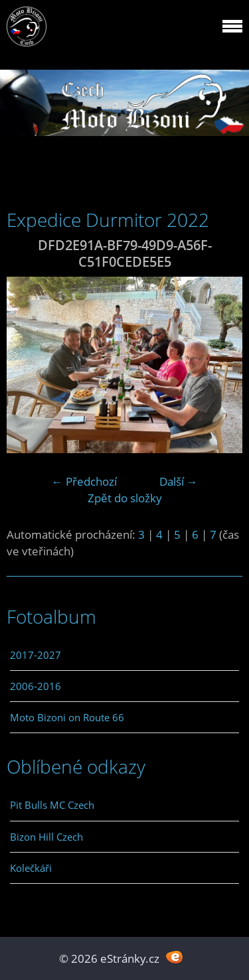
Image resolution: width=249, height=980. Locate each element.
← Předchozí (84, 481)
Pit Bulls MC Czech (52, 805)
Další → (179, 481)
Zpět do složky (125, 498)
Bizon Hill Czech (46, 837)
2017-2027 (36, 655)
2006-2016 (36, 686)
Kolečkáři (31, 868)
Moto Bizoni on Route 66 (67, 717)
